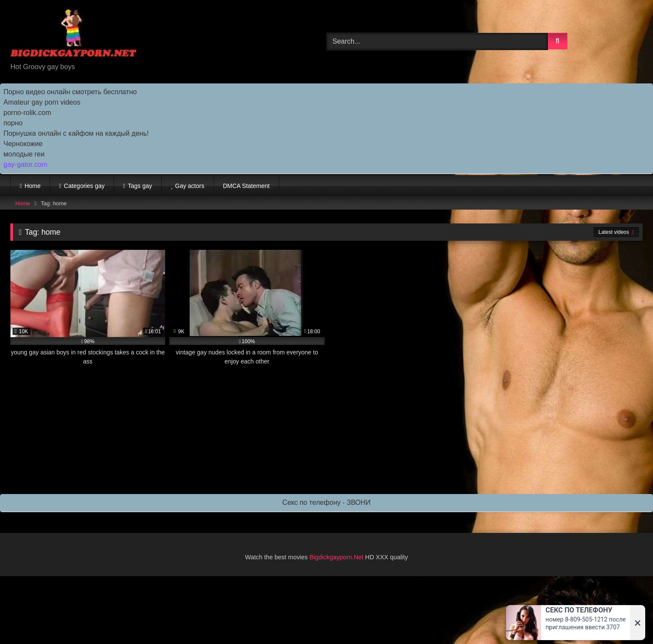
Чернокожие (23, 144)
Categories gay (84, 186)
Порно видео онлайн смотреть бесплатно (70, 92)
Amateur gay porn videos (42, 102)
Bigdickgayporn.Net (337, 557)
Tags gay (140, 186)
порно (13, 123)
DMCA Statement (246, 186)
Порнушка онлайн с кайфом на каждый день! (76, 133)
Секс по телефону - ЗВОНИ (326, 502)
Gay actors (190, 186)
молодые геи (24, 154)
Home (33, 186)
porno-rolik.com (27, 113)
